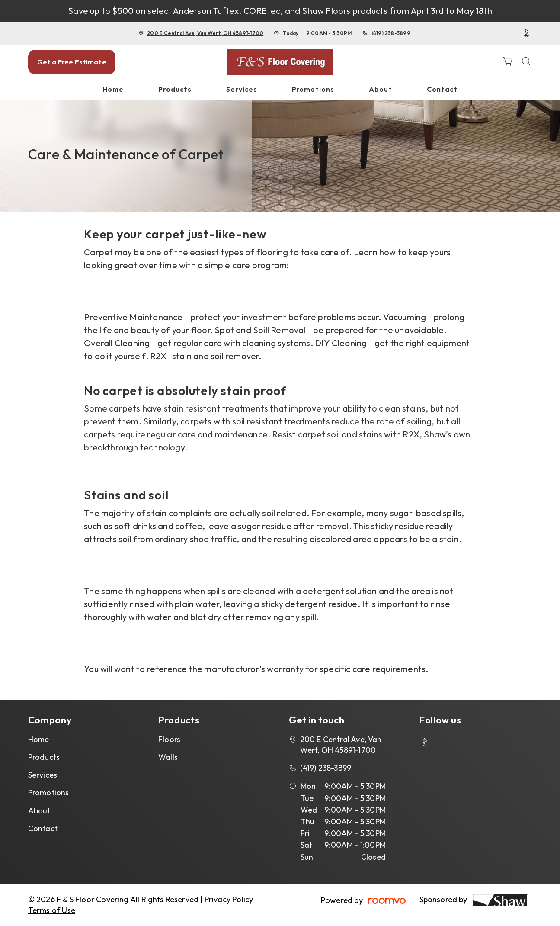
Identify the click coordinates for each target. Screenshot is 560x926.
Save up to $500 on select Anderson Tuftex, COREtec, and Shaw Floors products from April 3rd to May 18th (280, 11)
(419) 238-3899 (391, 33)
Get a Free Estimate (72, 62)
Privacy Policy (229, 899)
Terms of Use (52, 910)
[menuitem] (113, 89)
